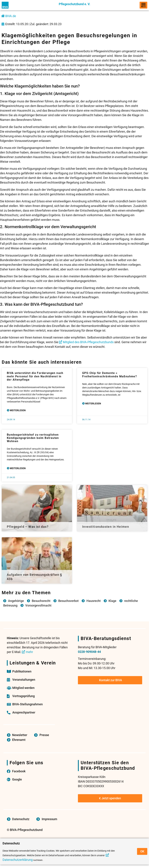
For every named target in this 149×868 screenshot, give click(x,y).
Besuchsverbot (68, 601)
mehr (29, 652)
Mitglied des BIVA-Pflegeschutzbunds (88, 342)
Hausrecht (94, 601)
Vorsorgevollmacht (38, 605)
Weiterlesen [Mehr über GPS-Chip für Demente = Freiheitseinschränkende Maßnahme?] (93, 403)
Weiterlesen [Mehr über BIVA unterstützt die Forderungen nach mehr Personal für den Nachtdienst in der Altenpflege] (17, 410)
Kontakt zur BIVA (111, 680)
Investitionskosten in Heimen (106, 527)
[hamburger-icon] (143, 5)
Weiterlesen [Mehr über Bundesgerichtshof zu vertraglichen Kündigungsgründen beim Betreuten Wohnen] (17, 468)
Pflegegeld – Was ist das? (28, 527)
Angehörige (16, 601)
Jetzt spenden (110, 798)
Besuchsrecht (41, 601)
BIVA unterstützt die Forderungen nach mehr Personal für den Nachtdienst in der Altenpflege (35, 376)
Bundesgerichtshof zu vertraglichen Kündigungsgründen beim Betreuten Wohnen (33, 438)
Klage (112, 601)
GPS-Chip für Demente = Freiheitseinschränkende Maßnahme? (110, 375)
